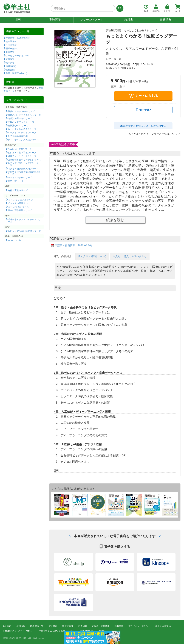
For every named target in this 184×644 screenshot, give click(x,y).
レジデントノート (92, 20)
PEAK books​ (14, 240)
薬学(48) (10, 63)
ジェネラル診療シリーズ (20, 177)
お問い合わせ (86, 631)
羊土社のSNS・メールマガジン (18, 631)
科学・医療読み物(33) (16, 73)
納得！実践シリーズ (18, 190)
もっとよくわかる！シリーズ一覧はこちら (153, 134)
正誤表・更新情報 (101, 626)
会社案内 (7, 626)
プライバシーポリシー (139, 626)
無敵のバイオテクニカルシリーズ (24, 115)
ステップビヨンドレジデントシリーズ (24, 164)
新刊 (18, 20)
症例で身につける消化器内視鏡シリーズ (24, 173)
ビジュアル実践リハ (18, 203)
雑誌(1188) (11, 66)
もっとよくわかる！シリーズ (22, 129)
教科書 (129, 20)
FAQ (72, 631)
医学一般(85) (12, 48)
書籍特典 (166, 20)
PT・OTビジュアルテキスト (22, 200)
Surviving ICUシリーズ (20, 149)
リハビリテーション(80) (17, 55)
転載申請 (119, 626)
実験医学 (55, 20)
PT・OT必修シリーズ (18, 207)
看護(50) (10, 52)
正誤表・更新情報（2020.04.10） (74, 245)
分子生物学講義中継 (18, 136)
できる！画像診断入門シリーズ (23, 169)
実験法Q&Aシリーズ (18, 125)
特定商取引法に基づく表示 (52, 631)
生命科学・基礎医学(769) (18, 38)
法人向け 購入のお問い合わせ (130, 256)
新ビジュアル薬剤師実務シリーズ (24, 231)
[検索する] (119, 8)
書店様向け (68, 626)
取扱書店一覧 (37, 626)
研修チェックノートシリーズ (22, 156)
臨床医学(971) (12, 41)
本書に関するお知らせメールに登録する (143, 126)
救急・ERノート (16, 181)
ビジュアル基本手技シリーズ (22, 152)
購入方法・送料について (92, 256)
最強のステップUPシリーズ (21, 111)
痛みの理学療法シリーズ (20, 210)
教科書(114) (11, 70)
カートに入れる (143, 96)
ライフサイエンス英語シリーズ (23, 140)
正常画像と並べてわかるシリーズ (24, 159)
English (101, 631)
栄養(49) (10, 59)
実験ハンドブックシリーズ (21, 122)
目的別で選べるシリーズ (20, 118)
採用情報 (21, 626)
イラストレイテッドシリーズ (22, 132)
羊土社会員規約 (163, 626)
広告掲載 (83, 626)
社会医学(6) (11, 45)
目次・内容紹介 (63, 256)
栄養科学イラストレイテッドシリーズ (24, 220)
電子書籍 (53, 626)
